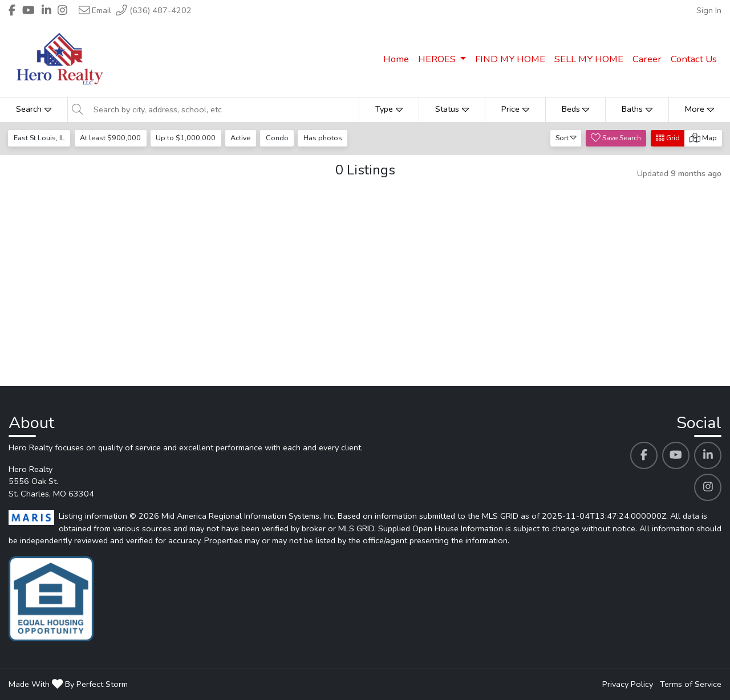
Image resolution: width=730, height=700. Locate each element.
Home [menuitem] (396, 59)
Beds (576, 109)
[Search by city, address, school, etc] (223, 109)
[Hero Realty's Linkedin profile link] (708, 455)
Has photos (323, 138)
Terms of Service (691, 684)
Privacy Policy (628, 684)
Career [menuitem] (647, 59)
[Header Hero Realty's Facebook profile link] (12, 10)
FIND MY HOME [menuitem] (510, 59)
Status (452, 109)
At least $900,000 (110, 138)
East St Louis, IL (39, 138)
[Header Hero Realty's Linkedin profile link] (46, 10)
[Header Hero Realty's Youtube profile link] (29, 10)
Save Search (616, 138)
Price (515, 109)
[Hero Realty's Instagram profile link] (708, 487)
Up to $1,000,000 (186, 138)
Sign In (709, 10)
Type (389, 109)
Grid (668, 138)
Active (240, 138)
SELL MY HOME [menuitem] (589, 59)
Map (703, 138)
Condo (277, 138)
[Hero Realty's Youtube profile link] (676, 455)
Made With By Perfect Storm (68, 684)
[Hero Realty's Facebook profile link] (644, 455)
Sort (566, 138)
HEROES (438, 59)
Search (34, 109)
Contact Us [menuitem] (694, 59)
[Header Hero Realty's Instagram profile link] (62, 10)
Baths (637, 109)
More (699, 109)
